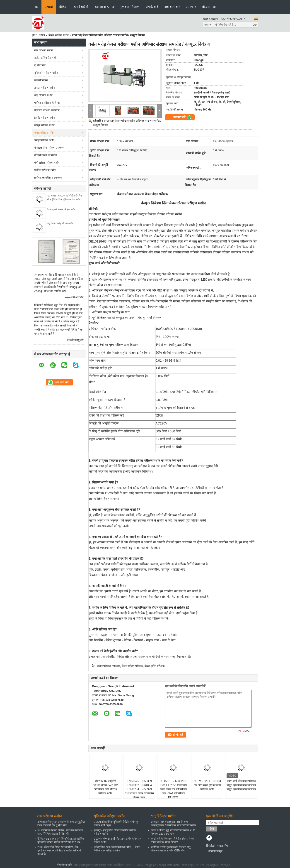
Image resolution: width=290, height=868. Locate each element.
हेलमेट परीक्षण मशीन (45, 118)
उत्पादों (49, 7)
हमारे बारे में (81, 7)
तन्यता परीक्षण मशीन (45, 88)
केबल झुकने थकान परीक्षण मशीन (61, 210)
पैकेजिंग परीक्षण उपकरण (47, 110)
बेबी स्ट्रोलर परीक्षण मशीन (47, 163)
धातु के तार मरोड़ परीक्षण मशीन (60, 223)
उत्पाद (42, 35)
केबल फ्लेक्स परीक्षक (132, 666)
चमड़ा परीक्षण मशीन (44, 140)
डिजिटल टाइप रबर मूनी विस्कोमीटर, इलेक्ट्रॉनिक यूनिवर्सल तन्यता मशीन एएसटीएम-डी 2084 (61, 840)
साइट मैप (223, 846)
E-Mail (211, 846)
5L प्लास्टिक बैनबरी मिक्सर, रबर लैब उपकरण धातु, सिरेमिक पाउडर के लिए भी (60, 832)
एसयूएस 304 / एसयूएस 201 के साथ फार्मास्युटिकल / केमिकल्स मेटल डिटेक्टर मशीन (173, 824)
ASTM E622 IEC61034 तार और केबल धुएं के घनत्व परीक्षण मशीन (207, 785)
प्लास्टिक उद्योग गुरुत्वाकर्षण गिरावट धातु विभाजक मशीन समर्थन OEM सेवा (171, 849)
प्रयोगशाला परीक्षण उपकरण (48, 178)
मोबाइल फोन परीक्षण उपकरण (49, 148)
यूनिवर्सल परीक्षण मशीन (46, 73)
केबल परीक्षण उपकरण (109, 666)
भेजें (212, 829)
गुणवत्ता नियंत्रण (130, 7)
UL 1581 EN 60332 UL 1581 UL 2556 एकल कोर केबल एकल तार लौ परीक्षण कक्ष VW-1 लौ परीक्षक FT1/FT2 (173, 789)
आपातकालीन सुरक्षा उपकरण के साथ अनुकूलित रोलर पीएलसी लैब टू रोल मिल (61, 824)
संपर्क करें (152, 7)
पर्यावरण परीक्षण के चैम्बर (47, 103)
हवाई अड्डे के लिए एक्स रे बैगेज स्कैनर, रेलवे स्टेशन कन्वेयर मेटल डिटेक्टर (172, 840)
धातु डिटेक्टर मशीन (43, 95)
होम (34, 35)
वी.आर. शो (209, 7)
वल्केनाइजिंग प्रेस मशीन (46, 58)
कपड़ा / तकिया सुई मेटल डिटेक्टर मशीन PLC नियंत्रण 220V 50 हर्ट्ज (173, 832)
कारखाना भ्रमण (104, 7)
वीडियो (63, 7)
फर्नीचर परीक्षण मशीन (45, 170)
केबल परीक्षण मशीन (59, 35)
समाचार (191, 7)
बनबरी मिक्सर (41, 80)
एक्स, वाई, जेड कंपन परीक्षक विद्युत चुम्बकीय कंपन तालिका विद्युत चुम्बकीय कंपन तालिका (241, 785)
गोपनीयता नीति (64, 865)
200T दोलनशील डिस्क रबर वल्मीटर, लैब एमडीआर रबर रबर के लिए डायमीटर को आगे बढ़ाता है (59, 851)
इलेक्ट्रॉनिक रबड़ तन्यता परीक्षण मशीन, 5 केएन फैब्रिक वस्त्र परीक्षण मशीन (117, 849)
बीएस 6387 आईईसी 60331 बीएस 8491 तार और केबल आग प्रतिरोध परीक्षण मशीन (105, 787)
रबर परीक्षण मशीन (43, 50)
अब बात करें (172, 7)
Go (255, 25)
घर (37, 7)
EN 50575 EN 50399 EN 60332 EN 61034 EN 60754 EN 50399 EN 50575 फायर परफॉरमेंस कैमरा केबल (139, 789)
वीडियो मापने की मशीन (46, 155)
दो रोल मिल (40, 65)
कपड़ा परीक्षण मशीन (44, 125)
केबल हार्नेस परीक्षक (155, 666)
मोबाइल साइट (214, 851)
